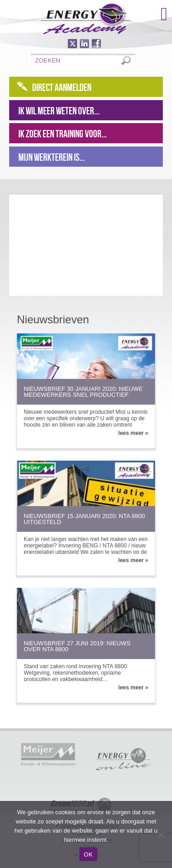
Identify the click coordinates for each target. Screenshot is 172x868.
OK (88, 854)
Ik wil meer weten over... (59, 111)
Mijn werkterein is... (52, 157)
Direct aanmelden (62, 87)
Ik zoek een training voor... (63, 134)
